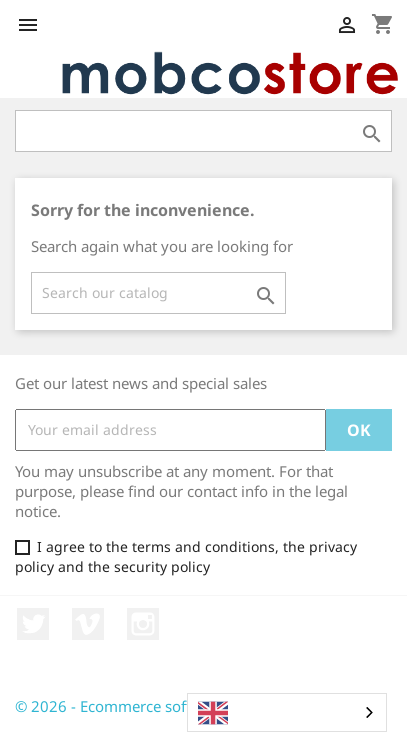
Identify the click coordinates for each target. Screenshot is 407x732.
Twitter (33, 624)
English (239, 713)
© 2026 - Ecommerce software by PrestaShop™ (177, 706)
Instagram (143, 624)
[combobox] (287, 712)
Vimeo (88, 624)
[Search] (158, 293)
